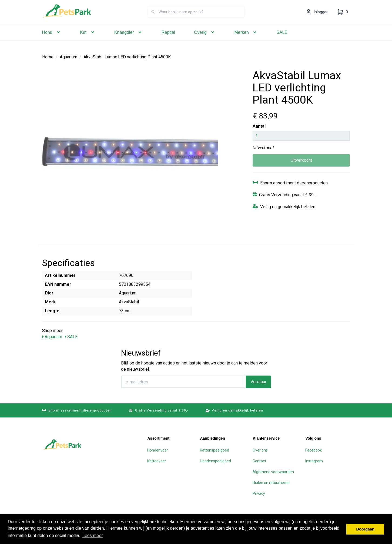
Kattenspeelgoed (215, 450)
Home (48, 57)
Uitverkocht (301, 160)
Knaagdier (128, 40)
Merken (246, 40)
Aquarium (68, 57)
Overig (205, 40)
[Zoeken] (153, 19)
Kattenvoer (157, 461)
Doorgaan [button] (365, 529)
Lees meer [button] (93, 535)
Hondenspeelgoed (215, 461)
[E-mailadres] (184, 382)
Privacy (259, 493)
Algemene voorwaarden (273, 472)
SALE (282, 40)
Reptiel (168, 40)
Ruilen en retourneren (271, 482)
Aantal (259, 126)
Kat (88, 40)
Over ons (260, 450)
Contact (259, 461)
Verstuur (258, 381)
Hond (52, 40)
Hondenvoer (158, 450)
